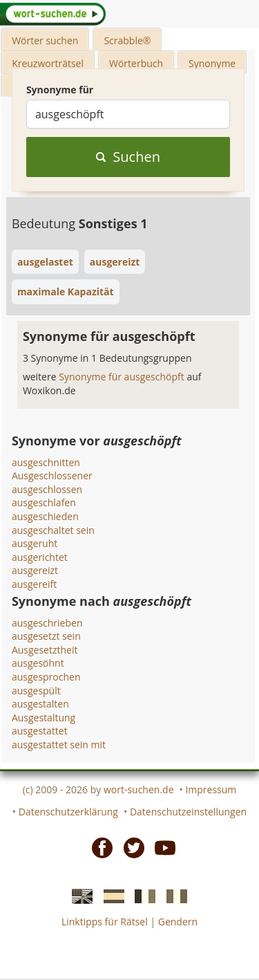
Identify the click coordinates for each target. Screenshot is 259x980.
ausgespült (36, 691)
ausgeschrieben (47, 623)
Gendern (178, 922)
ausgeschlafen (44, 502)
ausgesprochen (46, 677)
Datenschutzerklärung (68, 812)
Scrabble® (127, 40)
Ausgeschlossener (52, 475)
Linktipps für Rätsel (105, 922)
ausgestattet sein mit (59, 745)
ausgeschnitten (46, 462)
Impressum (211, 789)
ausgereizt (35, 570)
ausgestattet (40, 731)
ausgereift (34, 584)
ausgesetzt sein (46, 636)
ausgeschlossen (47, 489)
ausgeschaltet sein (53, 530)
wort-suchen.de (139, 789)
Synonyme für (60, 90)
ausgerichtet (40, 557)
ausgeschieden (45, 516)
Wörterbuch (136, 63)
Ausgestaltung (44, 718)
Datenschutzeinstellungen (188, 812)
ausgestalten (40, 704)
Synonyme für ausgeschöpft (123, 377)
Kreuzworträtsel (48, 63)
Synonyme (212, 63)
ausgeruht (35, 543)
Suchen (128, 157)
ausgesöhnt (38, 663)
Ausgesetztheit (45, 650)
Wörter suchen (45, 40)
